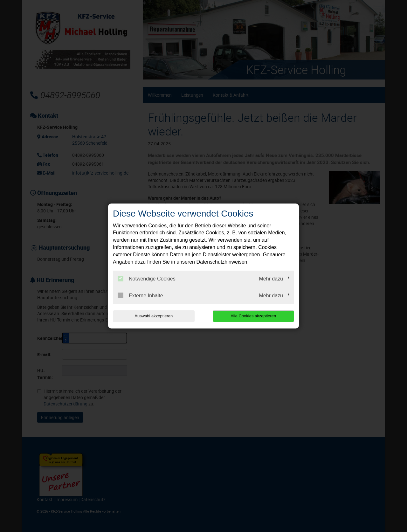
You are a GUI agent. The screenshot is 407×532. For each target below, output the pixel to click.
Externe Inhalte (140, 295)
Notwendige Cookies (147, 279)
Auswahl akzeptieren (154, 316)
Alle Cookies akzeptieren (253, 316)
